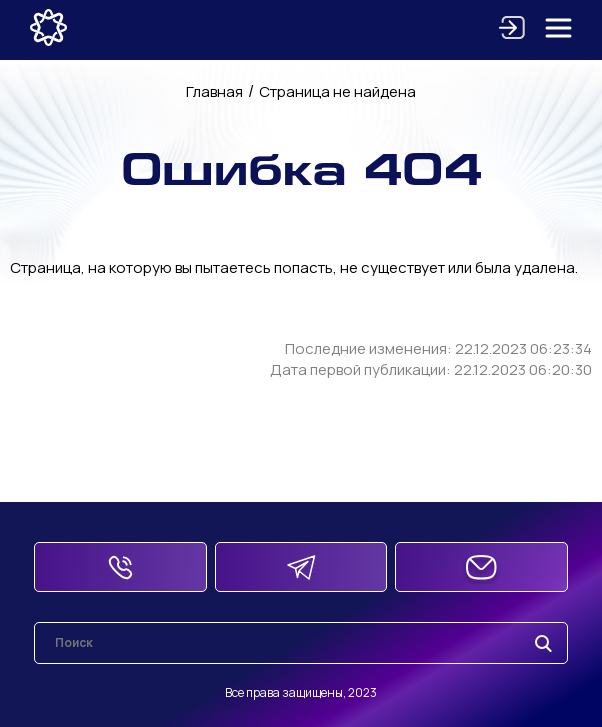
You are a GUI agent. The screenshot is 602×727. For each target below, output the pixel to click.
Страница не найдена (337, 91)
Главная (214, 91)
